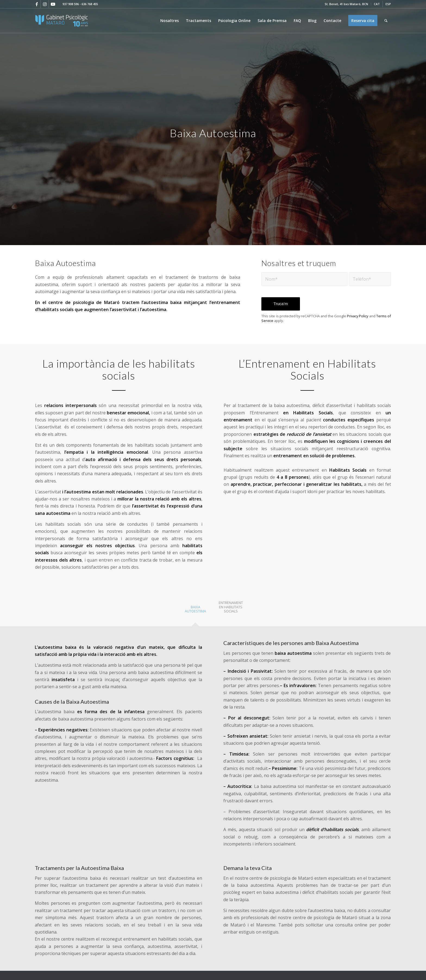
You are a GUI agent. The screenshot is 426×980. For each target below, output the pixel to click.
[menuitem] (347, 4)
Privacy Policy (358, 316)
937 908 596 (71, 4)
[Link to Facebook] (37, 4)
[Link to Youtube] (53, 4)
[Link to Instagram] (45, 4)
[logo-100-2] (62, 21)
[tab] (195, 611)
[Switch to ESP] (388, 4)
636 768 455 (90, 4)
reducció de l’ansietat (308, 434)
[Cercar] (386, 21)
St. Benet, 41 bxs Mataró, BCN (346, 4)
